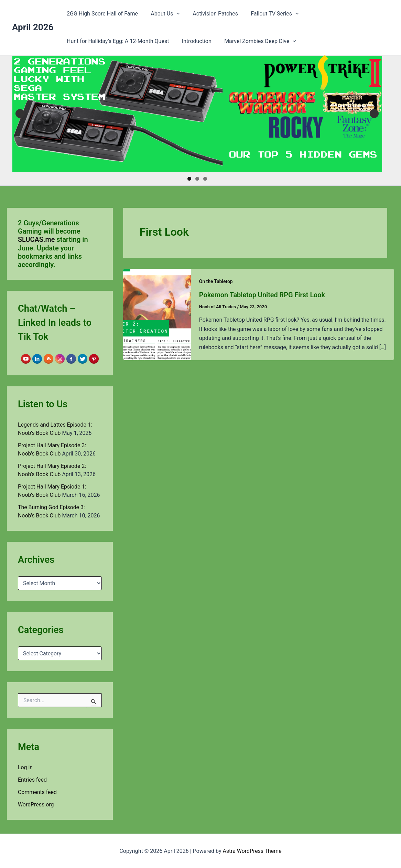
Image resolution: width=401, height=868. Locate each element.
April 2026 (33, 27)
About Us (162, 14)
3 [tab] (205, 179)
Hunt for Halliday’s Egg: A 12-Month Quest (117, 41)
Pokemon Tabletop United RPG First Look (263, 295)
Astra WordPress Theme (252, 851)
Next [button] (374, 114)
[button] (174, 14)
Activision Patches (211, 14)
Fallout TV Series (268, 14)
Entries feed (32, 779)
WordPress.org (36, 804)
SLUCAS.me (36, 239)
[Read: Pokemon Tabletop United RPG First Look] (157, 314)
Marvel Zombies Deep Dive (256, 41)
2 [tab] (197, 179)
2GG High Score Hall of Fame (101, 14)
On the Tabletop (216, 281)
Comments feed (37, 792)
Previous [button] (20, 114)
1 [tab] (189, 179)
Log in (25, 767)
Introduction (194, 41)
